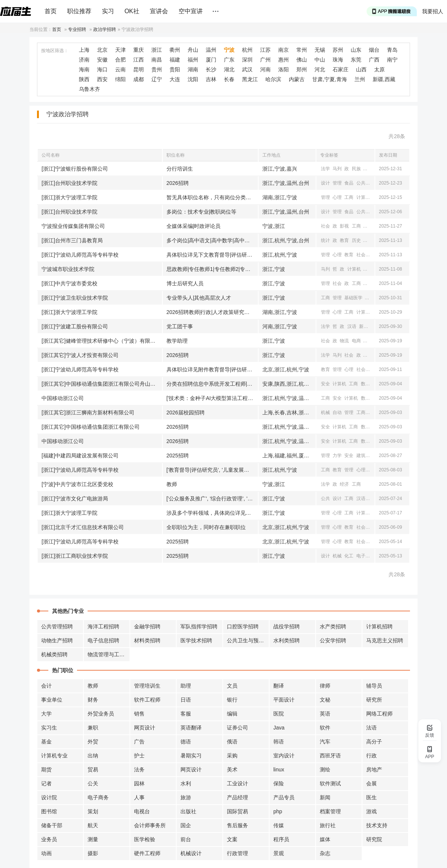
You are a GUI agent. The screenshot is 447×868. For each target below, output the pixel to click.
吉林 (211, 79)
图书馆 (49, 811)
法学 (325, 169)
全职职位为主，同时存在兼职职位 (206, 527)
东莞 (356, 60)
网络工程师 (379, 714)
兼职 (93, 728)
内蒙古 (297, 79)
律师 (325, 686)
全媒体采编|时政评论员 (194, 226)
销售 (139, 714)
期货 (46, 770)
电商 (356, 341)
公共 (325, 499)
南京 (284, 50)
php (278, 811)
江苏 (265, 50)
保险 (279, 783)
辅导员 (374, 686)
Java (279, 728)
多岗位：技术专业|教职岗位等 (202, 212)
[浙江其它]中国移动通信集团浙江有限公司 (91, 427)
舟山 (193, 50)
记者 (46, 783)
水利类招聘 (287, 640)
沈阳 (193, 79)
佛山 (302, 60)
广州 (265, 60)
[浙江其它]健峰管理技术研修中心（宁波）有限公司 (101, 341)
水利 (186, 783)
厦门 (211, 60)
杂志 (325, 853)
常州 (302, 50)
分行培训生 (180, 169)
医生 (371, 797)
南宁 (392, 60)
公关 (93, 783)
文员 (232, 686)
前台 (186, 839)
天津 (120, 50)
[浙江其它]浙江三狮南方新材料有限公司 (88, 412)
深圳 (247, 60)
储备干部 (52, 825)
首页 (51, 11)
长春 (229, 79)
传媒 (279, 825)
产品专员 (284, 797)
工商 (349, 197)
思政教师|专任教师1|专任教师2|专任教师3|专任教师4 (212, 269)
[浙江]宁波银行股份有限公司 (75, 169)
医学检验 (145, 839)
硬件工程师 (147, 853)
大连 (175, 79)
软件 (325, 728)
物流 (344, 341)
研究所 (374, 700)
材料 (373, 412)
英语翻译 (191, 728)
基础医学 (353, 298)
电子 (361, 556)
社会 (325, 226)
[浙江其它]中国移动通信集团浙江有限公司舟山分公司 (102, 384)
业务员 (49, 839)
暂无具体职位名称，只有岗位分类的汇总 (212, 197)
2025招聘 (178, 456)
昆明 (139, 69)
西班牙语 (330, 756)
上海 (84, 50)
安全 (325, 384)
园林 (139, 783)
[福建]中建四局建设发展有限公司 (80, 456)
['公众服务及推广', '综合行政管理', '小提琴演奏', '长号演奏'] (212, 499)
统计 (325, 240)
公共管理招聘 (57, 626)
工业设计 (237, 783)
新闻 (364, 326)
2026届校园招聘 (186, 412)
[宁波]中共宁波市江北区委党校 (77, 484)
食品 (349, 183)
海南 (84, 69)
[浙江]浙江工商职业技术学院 (75, 556)
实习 (108, 11)
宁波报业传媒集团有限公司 (73, 226)
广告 (139, 742)
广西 (374, 60)
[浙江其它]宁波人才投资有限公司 (80, 355)
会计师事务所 (150, 825)
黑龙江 (250, 79)
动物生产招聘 (57, 640)
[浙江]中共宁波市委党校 (69, 283)
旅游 (368, 341)
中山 (320, 60)
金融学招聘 (147, 626)
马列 (337, 169)
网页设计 (145, 728)
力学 (337, 456)
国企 (186, 825)
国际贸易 (237, 811)
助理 (186, 686)
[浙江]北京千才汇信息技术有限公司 (83, 527)
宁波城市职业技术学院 (68, 269)
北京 (102, 50)
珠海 (338, 60)
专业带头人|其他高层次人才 (199, 298)
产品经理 (237, 797)
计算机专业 (54, 756)
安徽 (102, 60)
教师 (172, 484)
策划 (93, 811)
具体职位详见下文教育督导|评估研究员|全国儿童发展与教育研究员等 (212, 255)
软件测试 (330, 783)
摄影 (93, 853)
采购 (232, 756)
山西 (361, 69)
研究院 (374, 839)
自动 (337, 412)
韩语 (279, 742)
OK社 (132, 11)
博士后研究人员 (185, 283)
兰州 (360, 79)
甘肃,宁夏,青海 (330, 79)
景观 (279, 853)
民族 (356, 169)
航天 (93, 825)
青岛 (392, 50)
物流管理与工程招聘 (109, 654)
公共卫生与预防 (372, 183)
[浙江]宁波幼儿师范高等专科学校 (80, 255)
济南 (84, 60)
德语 (186, 742)
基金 (46, 742)
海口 (102, 69)
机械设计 (191, 853)
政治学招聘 (105, 29)
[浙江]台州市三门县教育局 (72, 240)
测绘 (325, 770)
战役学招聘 (287, 626)
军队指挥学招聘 (199, 626)
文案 (232, 839)
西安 (102, 79)
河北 (320, 69)
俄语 (232, 742)
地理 (368, 240)
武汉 (247, 69)
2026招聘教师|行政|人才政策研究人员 (211, 312)
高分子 (374, 742)
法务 (139, 770)
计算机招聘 (379, 626)
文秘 (325, 700)
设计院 (49, 797)
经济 (368, 169)
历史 (356, 240)
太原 (379, 69)
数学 (365, 384)
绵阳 (120, 79)
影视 (344, 226)
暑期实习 (191, 756)
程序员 (281, 839)
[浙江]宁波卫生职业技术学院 (75, 298)
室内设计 (284, 756)
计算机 (363, 197)
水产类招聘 (333, 626)
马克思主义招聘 (385, 640)
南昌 (157, 60)
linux (279, 770)
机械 (325, 412)
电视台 (142, 811)
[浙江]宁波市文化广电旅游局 (75, 499)
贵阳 (175, 69)
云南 (120, 69)
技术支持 (377, 825)
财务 (93, 700)
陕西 (84, 79)
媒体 (325, 839)
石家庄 (341, 69)
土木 (373, 456)
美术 (232, 770)
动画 (46, 853)
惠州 (284, 60)
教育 (344, 240)
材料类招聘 (147, 640)
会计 (46, 686)
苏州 (338, 50)
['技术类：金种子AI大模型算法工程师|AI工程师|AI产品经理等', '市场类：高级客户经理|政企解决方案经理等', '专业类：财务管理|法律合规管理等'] (212, 398)
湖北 (229, 69)
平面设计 (284, 700)
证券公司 (237, 728)
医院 (279, 714)
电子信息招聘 (103, 640)
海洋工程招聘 (103, 626)
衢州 (175, 50)
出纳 (93, 756)
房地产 (374, 770)
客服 (186, 714)
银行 (232, 700)
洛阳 (284, 69)
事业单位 (52, 700)
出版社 (188, 811)
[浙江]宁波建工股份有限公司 (75, 326)
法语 (371, 728)
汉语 (368, 226)
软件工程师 (147, 700)
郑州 (302, 69)
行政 (371, 756)
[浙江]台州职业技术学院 (69, 183)
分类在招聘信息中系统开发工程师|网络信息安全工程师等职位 (212, 384)
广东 (229, 60)
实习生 (49, 728)
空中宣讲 (191, 11)
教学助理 (177, 341)
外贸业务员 (101, 714)
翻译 (279, 686)
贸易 (93, 770)
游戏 (371, 811)
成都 (139, 79)
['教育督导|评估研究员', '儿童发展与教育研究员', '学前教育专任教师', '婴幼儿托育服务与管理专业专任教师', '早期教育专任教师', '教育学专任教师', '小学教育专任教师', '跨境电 (212, 470)
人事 (139, 797)
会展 (371, 783)
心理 (337, 197)
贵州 (157, 69)
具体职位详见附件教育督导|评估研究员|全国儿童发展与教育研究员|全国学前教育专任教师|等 (212, 369)
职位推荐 (79, 11)
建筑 (361, 456)
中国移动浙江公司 (63, 398)
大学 (46, 714)
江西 (139, 60)
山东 (356, 50)
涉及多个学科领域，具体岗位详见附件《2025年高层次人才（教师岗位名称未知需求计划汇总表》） (212, 513)
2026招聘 (178, 183)
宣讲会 (159, 11)
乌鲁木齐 (89, 89)
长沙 (211, 69)
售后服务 (237, 825)
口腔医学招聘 (243, 626)
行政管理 (237, 853)
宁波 (229, 50)
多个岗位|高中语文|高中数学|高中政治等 (212, 240)
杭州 (247, 50)
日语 (186, 700)
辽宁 (157, 79)
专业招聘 (77, 29)
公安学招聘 (333, 640)
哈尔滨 (273, 79)
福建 (175, 60)
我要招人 (433, 11)
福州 (193, 60)
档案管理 (330, 811)
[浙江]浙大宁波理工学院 (69, 197)
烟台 (374, 50)
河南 (265, 69)
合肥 (120, 60)
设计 (325, 183)
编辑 (232, 714)
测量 (93, 839)
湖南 (193, 69)
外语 (368, 269)
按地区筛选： (55, 51)
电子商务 (98, 797)
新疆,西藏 (384, 79)
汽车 (325, 742)
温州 (211, 50)
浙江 (157, 50)
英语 (325, 714)
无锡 (320, 50)
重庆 (139, 50)
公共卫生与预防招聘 (248, 640)
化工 (349, 556)
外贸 (93, 742)
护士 (139, 756)
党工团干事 (180, 326)
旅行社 (328, 825)
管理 (337, 183)
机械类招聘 (54, 654)
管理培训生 (147, 686)
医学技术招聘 (196, 640)
